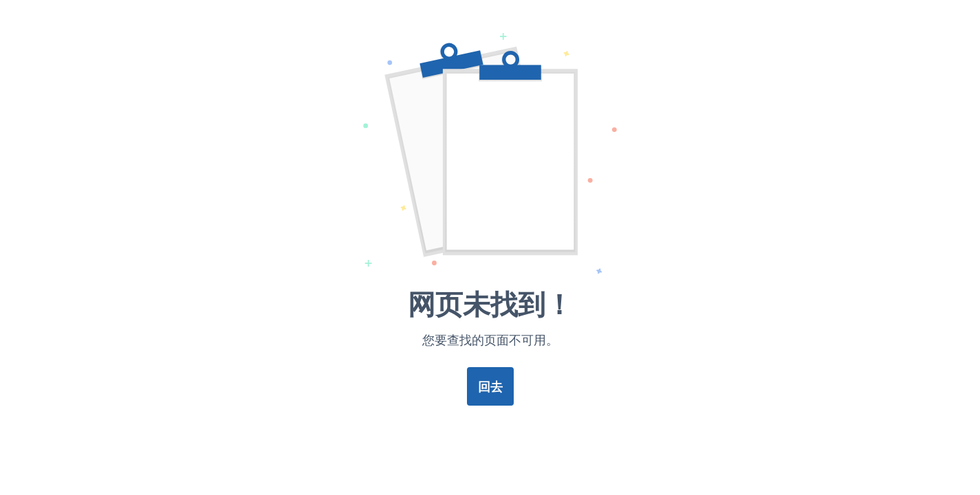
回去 (490, 386)
